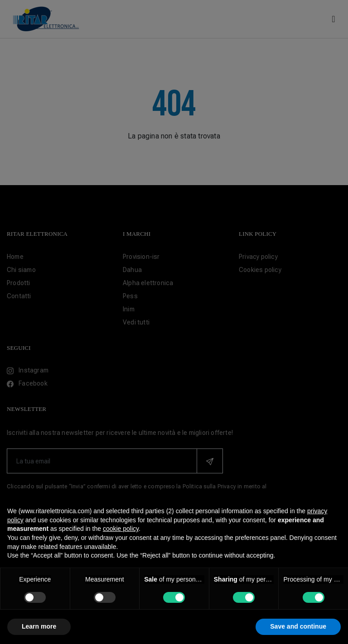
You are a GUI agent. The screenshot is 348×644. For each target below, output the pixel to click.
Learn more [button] (39, 626)
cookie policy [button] (121, 529)
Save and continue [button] (298, 626)
